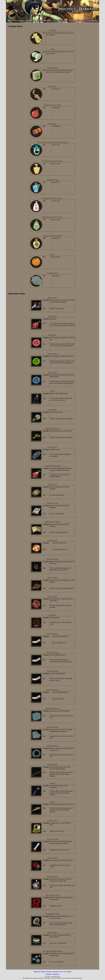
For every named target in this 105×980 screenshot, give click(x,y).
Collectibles (55, 971)
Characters (49, 971)
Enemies (43, 971)
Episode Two (56, 974)
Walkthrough (37, 971)
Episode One (49, 974)
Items (61, 971)
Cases (64, 971)
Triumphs (69, 971)
